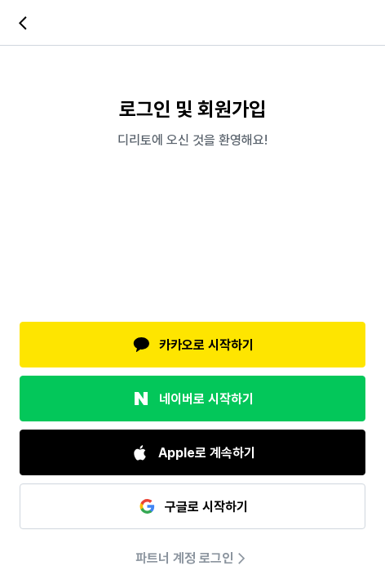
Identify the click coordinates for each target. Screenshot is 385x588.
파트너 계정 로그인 (192, 559)
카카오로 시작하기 (192, 345)
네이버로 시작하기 (192, 399)
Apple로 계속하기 (193, 452)
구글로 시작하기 (192, 506)
